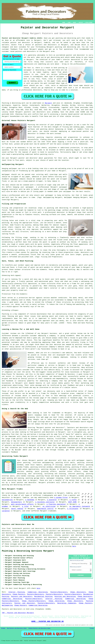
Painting (5, 103)
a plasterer (52, 500)
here (74, 546)
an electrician (49, 506)
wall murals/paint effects (22, 504)
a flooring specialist (56, 504)
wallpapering (7, 500)
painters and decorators (46, 45)
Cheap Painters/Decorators (34, 601)
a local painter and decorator (23, 483)
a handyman (30, 500)
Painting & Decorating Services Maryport (28, 551)
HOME (64, 23)
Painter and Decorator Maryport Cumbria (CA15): (22, 38)
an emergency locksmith (80, 506)
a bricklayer (73, 509)
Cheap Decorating (56, 601)
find (8, 529)
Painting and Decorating (65, 597)
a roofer (73, 500)
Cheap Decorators (78, 592)
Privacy (92, 628)
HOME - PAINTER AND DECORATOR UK (47, 621)
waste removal (17, 509)
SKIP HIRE (72, 502)
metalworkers (16, 502)
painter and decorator (20, 43)
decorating (12, 480)
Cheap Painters (19, 594)
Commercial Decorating (38, 592)
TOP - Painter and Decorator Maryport (18, 613)
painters (28, 112)
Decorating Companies (67, 603)
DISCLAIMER (89, 23)
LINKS (69, 23)
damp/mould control (45, 509)
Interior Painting (17, 592)
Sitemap (3, 628)
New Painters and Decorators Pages (17, 628)
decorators (65, 544)
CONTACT (81, 23)
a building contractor (45, 502)
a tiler (25, 506)
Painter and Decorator (25, 603)
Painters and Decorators (22, 597)
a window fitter (61, 498)
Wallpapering (7, 605)
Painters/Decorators (59, 592)
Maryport (48, 103)
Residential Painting (43, 597)
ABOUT (75, 23)
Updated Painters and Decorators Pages (39, 628)
